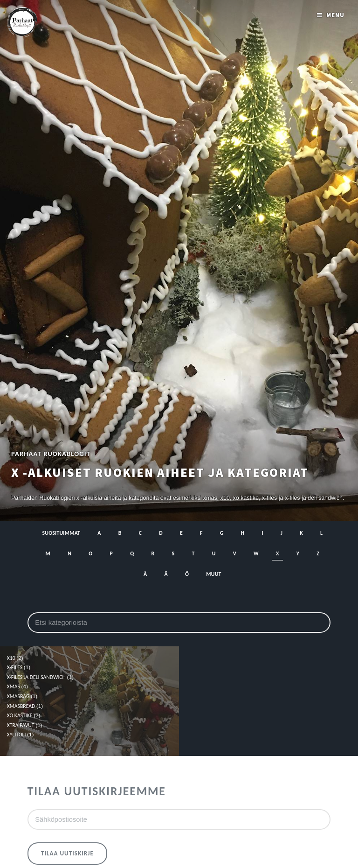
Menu (335, 15)
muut (213, 574)
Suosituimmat (62, 533)
